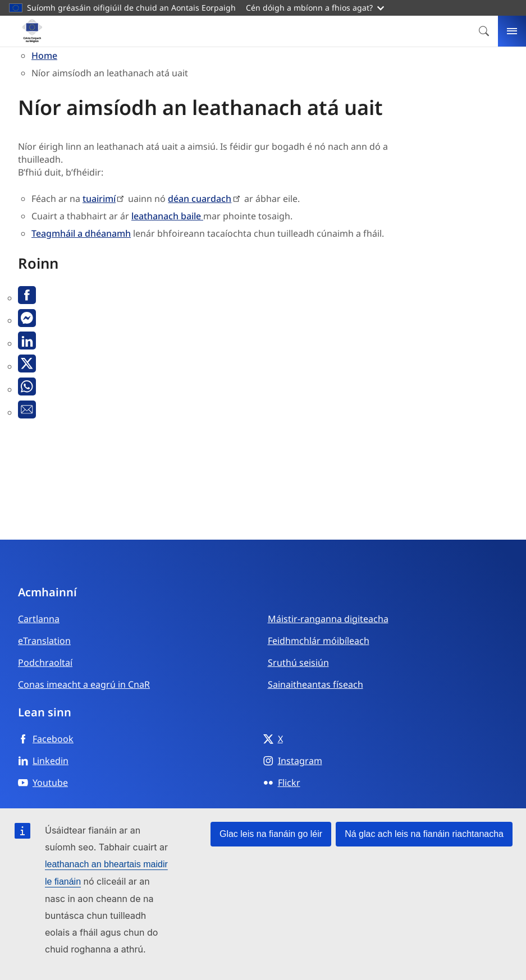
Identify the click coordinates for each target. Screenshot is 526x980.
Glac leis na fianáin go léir (271, 834)
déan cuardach (200, 199)
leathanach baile (167, 216)
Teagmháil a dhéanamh (81, 233)
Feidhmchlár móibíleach (319, 641)
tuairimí (99, 199)
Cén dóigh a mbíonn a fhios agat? (315, 8)
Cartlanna (39, 619)
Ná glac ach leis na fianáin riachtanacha (424, 834)
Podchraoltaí (45, 662)
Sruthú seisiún (298, 662)
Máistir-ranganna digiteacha (328, 619)
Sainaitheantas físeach (315, 684)
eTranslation (44, 641)
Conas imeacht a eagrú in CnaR (84, 684)
